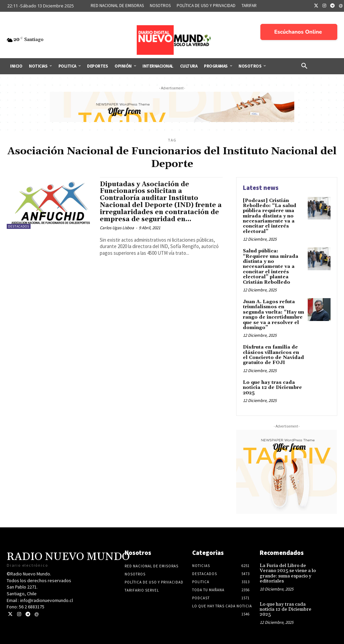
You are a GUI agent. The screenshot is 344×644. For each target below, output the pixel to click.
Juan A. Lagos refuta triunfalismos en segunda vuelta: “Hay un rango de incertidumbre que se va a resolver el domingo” (273, 315)
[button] (304, 66)
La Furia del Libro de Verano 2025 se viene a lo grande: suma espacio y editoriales (288, 573)
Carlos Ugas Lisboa (117, 228)
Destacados (19, 226)
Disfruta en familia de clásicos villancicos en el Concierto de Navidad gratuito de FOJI (273, 355)
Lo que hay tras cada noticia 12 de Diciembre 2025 (272, 388)
